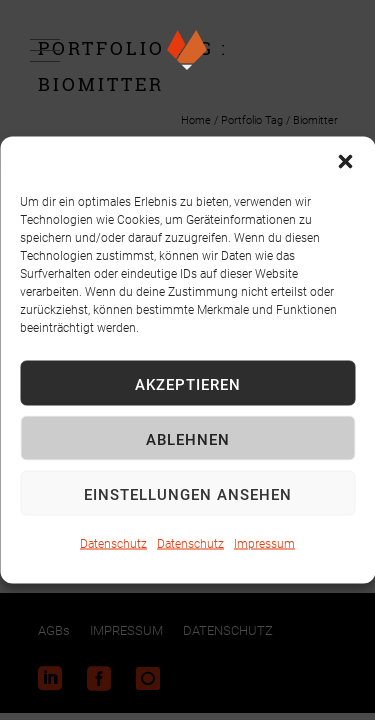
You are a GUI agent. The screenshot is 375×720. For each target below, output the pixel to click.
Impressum (264, 543)
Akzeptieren (188, 383)
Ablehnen (188, 438)
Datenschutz (113, 543)
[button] (345, 162)
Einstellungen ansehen (188, 493)
